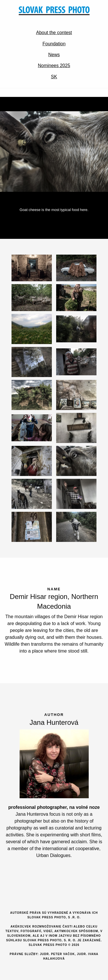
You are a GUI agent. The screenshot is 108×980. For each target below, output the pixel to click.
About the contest (54, 33)
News (54, 55)
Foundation (54, 44)
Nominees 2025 (54, 66)
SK (54, 77)
